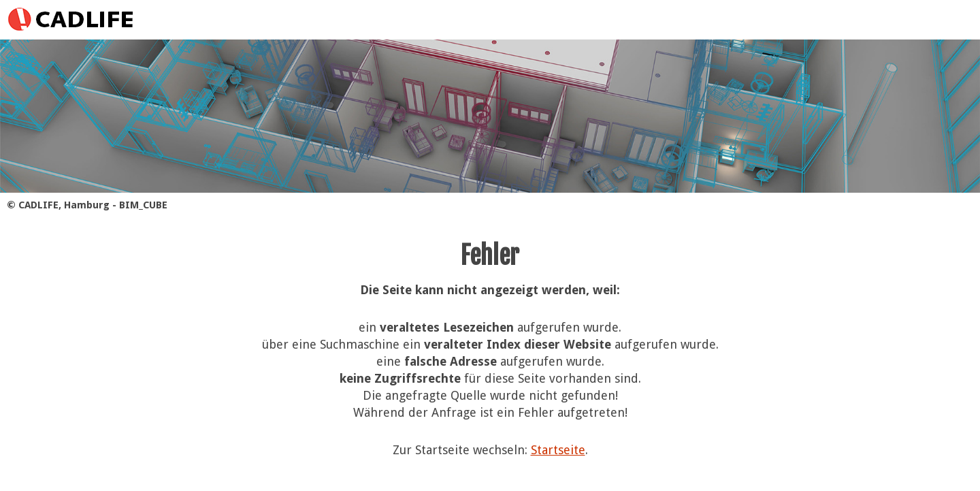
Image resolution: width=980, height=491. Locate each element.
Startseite (558, 450)
